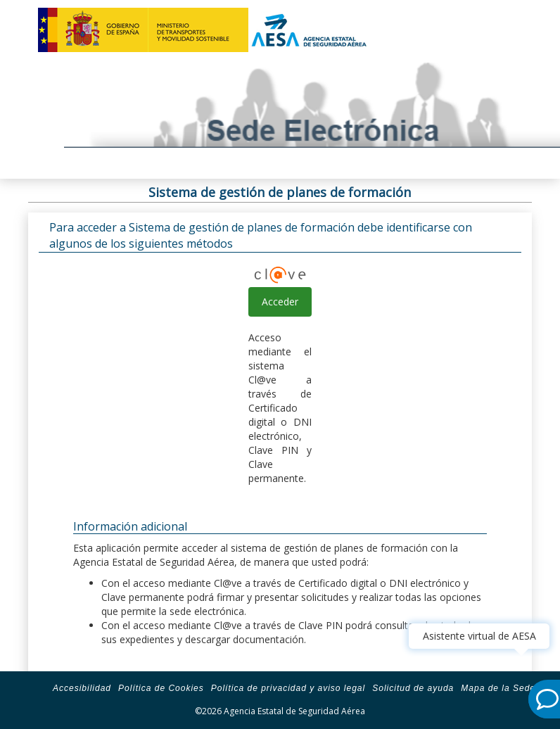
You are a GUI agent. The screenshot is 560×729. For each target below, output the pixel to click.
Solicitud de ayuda (413, 688)
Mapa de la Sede (498, 688)
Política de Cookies (161, 688)
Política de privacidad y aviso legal (288, 688)
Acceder (280, 302)
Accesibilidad (82, 688)
